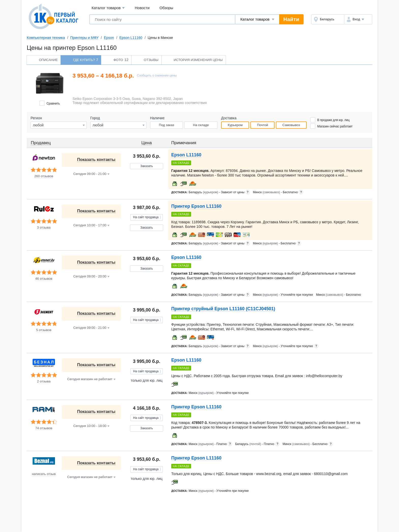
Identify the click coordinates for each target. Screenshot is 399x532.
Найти (291, 19)
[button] (358, 19)
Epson (109, 38)
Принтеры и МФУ (84, 38)
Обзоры (166, 8)
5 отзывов (44, 330)
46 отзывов (44, 279)
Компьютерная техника (46, 38)
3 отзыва (44, 228)
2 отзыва (44, 381)
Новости (142, 8)
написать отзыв (44, 474)
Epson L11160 (131, 38)
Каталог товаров (108, 8)
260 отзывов (44, 176)
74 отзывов (44, 428)
